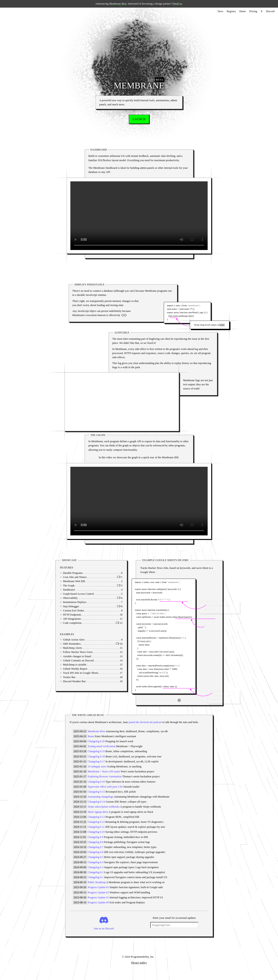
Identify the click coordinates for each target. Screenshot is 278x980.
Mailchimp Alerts (83, 648)
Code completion (83, 623)
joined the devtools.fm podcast (145, 722)
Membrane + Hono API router (104, 771)
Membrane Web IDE (85, 581)
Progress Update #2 (98, 892)
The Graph (80, 586)
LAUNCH (139, 119)
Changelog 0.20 (96, 741)
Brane (91, 736)
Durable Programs (84, 573)
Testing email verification (102, 746)
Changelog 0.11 (96, 827)
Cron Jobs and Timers (86, 577)
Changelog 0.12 (96, 822)
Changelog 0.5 (96, 857)
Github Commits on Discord (89, 661)
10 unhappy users (97, 766)
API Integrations (83, 619)
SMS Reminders (83, 644)
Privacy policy (139, 963)
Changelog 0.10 (96, 832)
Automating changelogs (100, 797)
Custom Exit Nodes (84, 611)
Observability (81, 598)
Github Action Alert (85, 640)
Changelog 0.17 (96, 761)
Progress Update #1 (98, 897)
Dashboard (80, 590)
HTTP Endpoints (83, 615)
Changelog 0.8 (96, 842)
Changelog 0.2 (96, 872)
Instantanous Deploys (85, 602)
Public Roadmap (97, 882)
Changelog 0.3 (96, 867)
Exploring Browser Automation (105, 776)
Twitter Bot (80, 677)
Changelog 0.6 (96, 852)
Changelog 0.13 (96, 817)
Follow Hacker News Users (89, 652)
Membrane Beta (118, 4)
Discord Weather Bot (85, 681)
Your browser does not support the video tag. (122, 401)
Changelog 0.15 (96, 792)
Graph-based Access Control (89, 594)
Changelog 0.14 (96, 802)
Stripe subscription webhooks (104, 807)
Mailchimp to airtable (86, 665)
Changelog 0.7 (96, 847)
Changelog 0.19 (96, 751)
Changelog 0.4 (96, 862)
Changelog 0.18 (96, 757)
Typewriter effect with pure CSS (105, 787)
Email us (177, 4)
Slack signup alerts (98, 812)
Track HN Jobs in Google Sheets (92, 673)
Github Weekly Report (86, 669)
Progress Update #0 (98, 902)
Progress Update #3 (98, 887)
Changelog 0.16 (96, 782)
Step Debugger (82, 606)
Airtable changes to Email (88, 656)
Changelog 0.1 (96, 877)
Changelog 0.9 (96, 837)
